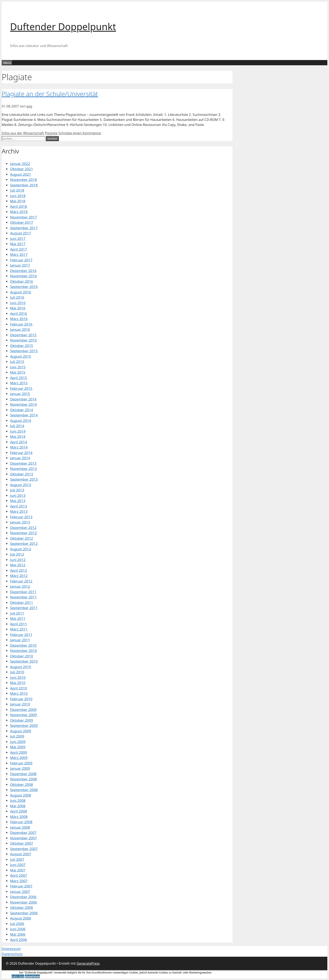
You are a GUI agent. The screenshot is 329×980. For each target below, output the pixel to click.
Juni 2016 (18, 303)
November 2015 (23, 340)
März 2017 (19, 254)
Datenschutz (12, 954)
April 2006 (18, 940)
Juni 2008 (18, 800)
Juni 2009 (18, 742)
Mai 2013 (18, 501)
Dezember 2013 (23, 463)
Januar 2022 (20, 164)
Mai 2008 (18, 806)
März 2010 (19, 693)
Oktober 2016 (22, 281)
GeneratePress (88, 963)
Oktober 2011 (22, 603)
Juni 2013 (18, 495)
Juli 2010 (17, 672)
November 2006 (23, 902)
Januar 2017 (20, 265)
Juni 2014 (18, 431)
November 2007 (23, 838)
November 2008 (23, 779)
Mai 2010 (18, 683)
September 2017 (24, 228)
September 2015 (24, 351)
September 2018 (24, 185)
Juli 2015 (17, 362)
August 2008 (21, 795)
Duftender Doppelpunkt (63, 27)
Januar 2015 (20, 394)
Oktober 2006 (22, 907)
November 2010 (23, 651)
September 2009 (24, 726)
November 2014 (23, 404)
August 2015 (21, 356)
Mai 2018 (18, 201)
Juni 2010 (18, 677)
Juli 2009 (17, 736)
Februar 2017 (21, 260)
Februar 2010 (21, 699)
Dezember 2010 (23, 645)
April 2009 (18, 752)
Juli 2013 (17, 490)
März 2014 (19, 447)
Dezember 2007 (23, 833)
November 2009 (23, 715)
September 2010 (24, 661)
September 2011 (24, 608)
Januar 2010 (20, 704)
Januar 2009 (20, 768)
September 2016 (24, 287)
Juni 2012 (18, 560)
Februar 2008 (21, 822)
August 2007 (21, 854)
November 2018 (23, 180)
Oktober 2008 (22, 784)
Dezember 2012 (23, 528)
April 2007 (18, 875)
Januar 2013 (20, 522)
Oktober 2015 (22, 346)
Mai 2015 (18, 372)
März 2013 (19, 511)
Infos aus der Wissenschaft (23, 133)
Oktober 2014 (22, 410)
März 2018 (19, 212)
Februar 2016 (21, 324)
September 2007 (24, 849)
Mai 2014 (18, 436)
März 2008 (19, 817)
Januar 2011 (20, 640)
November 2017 (23, 217)
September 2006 (24, 913)
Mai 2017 (18, 244)
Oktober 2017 (22, 222)
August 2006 (21, 918)
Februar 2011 (21, 635)
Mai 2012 (18, 565)
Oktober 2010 (22, 656)
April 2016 (18, 313)
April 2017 (18, 249)
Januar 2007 (20, 892)
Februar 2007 (21, 886)
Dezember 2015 (23, 335)
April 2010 (18, 688)
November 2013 (23, 469)
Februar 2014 (21, 453)
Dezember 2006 (23, 897)
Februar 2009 (21, 763)
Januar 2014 (20, 458)
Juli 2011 (17, 613)
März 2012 (19, 576)
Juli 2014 (17, 426)
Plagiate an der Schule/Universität (50, 94)
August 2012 (21, 549)
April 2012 (18, 570)
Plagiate (51, 133)
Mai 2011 (18, 618)
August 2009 (21, 731)
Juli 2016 (17, 297)
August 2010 (21, 667)
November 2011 (23, 597)
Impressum (11, 949)
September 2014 (24, 415)
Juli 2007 (17, 859)
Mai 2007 (18, 870)
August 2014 (21, 421)
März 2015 (19, 383)
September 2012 (24, 544)
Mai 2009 (18, 747)
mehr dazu (18, 976)
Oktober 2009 (22, 720)
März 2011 (19, 629)
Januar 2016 (20, 329)
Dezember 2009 (23, 710)
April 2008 (18, 811)
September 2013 (24, 479)
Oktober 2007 (22, 843)
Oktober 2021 (22, 169)
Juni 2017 (18, 239)
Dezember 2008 (23, 774)
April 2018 (18, 206)
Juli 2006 (17, 924)
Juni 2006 (18, 929)
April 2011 (18, 624)
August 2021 (21, 174)
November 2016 (23, 276)
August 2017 (21, 233)
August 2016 (21, 292)
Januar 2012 (20, 586)
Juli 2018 (17, 190)
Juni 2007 (18, 865)
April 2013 (18, 506)
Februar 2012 (21, 581)
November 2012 (23, 533)
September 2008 (24, 790)
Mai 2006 (18, 934)
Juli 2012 (17, 554)
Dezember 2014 (23, 399)
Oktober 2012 (22, 538)
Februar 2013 (21, 517)
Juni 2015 (18, 367)
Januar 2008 (20, 827)
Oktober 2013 (22, 474)
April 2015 (18, 378)
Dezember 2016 (23, 271)
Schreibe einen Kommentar (80, 133)
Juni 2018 (18, 196)
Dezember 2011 (23, 592)
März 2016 (19, 319)
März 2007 (19, 881)
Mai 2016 (18, 308)
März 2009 (19, 758)
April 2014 (18, 442)
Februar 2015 (21, 388)
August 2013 (21, 485)
